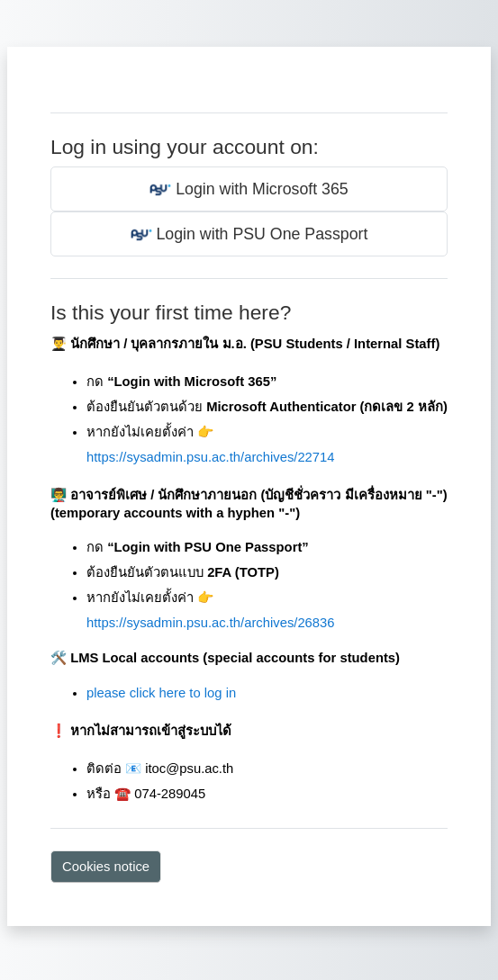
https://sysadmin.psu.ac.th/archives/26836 (211, 623)
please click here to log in (161, 693)
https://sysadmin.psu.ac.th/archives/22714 (211, 457)
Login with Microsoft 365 (249, 190)
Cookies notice (106, 867)
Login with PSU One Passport (249, 235)
